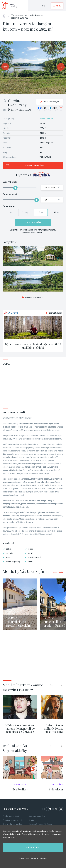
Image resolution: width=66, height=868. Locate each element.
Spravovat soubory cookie (33, 859)
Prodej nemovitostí (11, 816)
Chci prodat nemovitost (13, 824)
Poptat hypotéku (33, 222)
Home (5, 15)
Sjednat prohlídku (35, 165)
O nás (31, 820)
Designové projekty (37, 816)
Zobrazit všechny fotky (33, 297)
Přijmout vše (33, 848)
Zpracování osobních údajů (40, 824)
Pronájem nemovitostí (12, 820)
